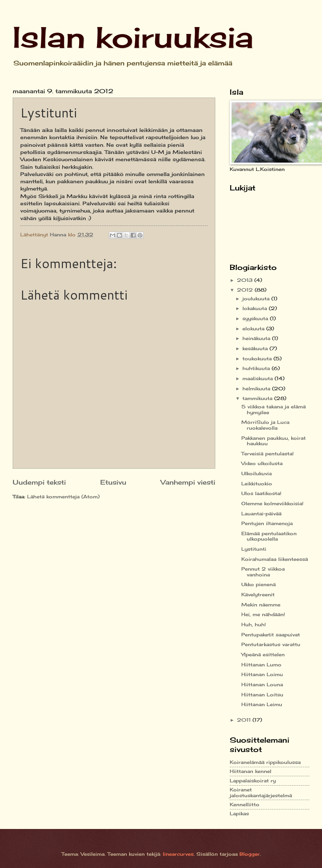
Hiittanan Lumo (261, 665)
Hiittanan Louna (262, 684)
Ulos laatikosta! (261, 493)
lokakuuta (256, 308)
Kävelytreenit (258, 594)
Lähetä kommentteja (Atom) (63, 497)
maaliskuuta (259, 378)
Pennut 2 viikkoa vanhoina (263, 571)
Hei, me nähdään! (263, 614)
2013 (246, 280)
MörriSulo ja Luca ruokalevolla (265, 425)
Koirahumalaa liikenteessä (275, 559)
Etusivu (113, 482)
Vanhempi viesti (188, 482)
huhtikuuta (257, 368)
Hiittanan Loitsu (262, 695)
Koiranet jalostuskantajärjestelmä (261, 792)
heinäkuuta (257, 338)
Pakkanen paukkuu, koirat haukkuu (274, 441)
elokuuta (254, 328)
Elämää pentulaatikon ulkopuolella (269, 536)
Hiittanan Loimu (262, 674)
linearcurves (178, 854)
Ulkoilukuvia (257, 473)
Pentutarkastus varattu (271, 644)
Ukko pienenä (259, 584)
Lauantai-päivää (261, 514)
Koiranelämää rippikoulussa (265, 762)
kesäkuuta (256, 348)
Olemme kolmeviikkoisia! (272, 503)
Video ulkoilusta (262, 463)
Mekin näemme (261, 605)
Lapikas (239, 813)
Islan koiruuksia (133, 37)
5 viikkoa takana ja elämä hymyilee (274, 409)
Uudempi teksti (39, 482)
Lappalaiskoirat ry (253, 781)
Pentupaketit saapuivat (271, 635)
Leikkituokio (257, 484)
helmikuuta (257, 388)
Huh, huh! (254, 624)
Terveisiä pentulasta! (268, 454)
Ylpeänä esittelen (263, 654)
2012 (246, 290)
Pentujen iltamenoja (267, 523)
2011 (245, 720)
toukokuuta (258, 358)
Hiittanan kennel (251, 771)
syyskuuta (256, 318)
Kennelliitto (245, 804)
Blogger (250, 854)
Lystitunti (254, 549)
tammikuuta (258, 398)
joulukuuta (257, 298)
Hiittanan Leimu (262, 704)
